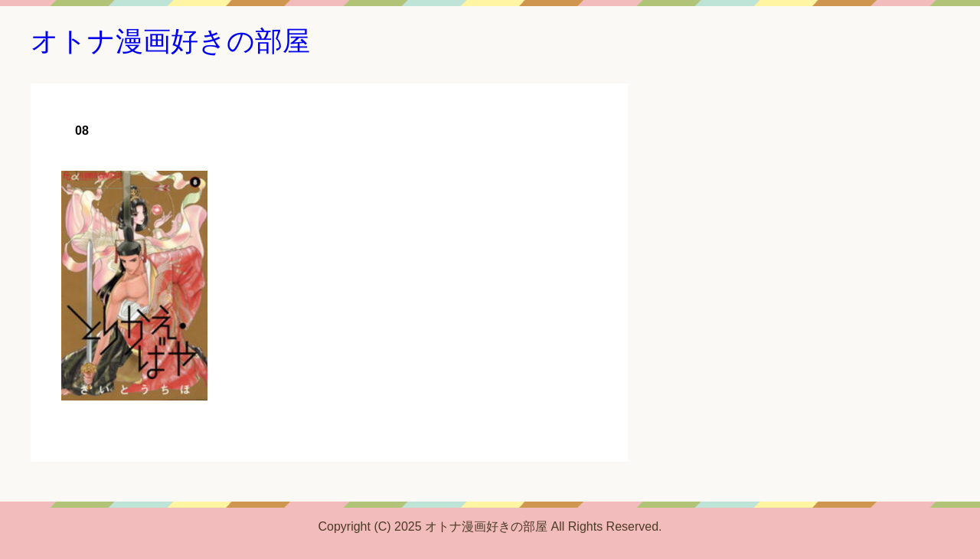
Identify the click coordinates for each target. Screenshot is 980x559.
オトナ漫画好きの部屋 (170, 41)
